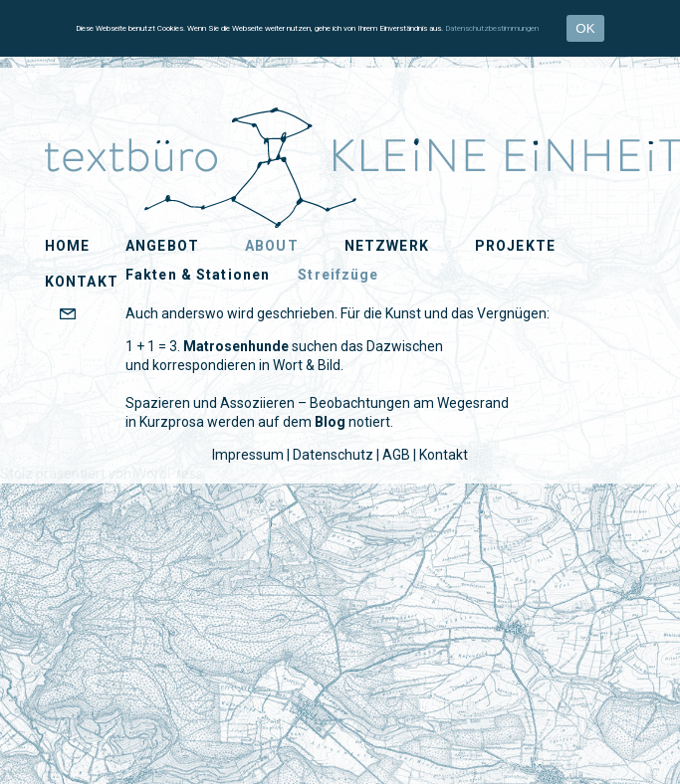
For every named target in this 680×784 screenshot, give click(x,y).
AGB (396, 455)
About (272, 246)
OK (585, 28)
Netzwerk (387, 246)
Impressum (248, 455)
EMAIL (104, 315)
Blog (330, 422)
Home (67, 246)
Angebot (162, 246)
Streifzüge (338, 275)
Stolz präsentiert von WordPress (102, 474)
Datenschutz (333, 455)
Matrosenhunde (236, 346)
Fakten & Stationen (198, 275)
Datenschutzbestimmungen (492, 28)
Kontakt (444, 455)
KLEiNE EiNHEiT (94, 131)
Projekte (515, 246)
